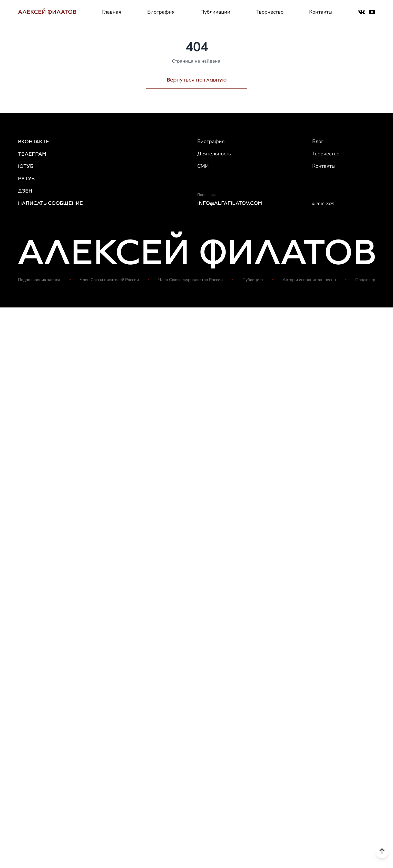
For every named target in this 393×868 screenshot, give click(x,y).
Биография (161, 12)
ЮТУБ (26, 166)
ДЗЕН (25, 191)
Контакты (321, 12)
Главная (112, 12)
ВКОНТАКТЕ (34, 142)
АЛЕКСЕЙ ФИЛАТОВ (47, 12)
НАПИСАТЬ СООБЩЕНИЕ (50, 203)
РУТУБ (26, 178)
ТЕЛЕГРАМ (32, 154)
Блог (318, 141)
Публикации (215, 12)
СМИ (203, 166)
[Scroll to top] (382, 853)
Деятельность (214, 154)
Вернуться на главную (197, 80)
